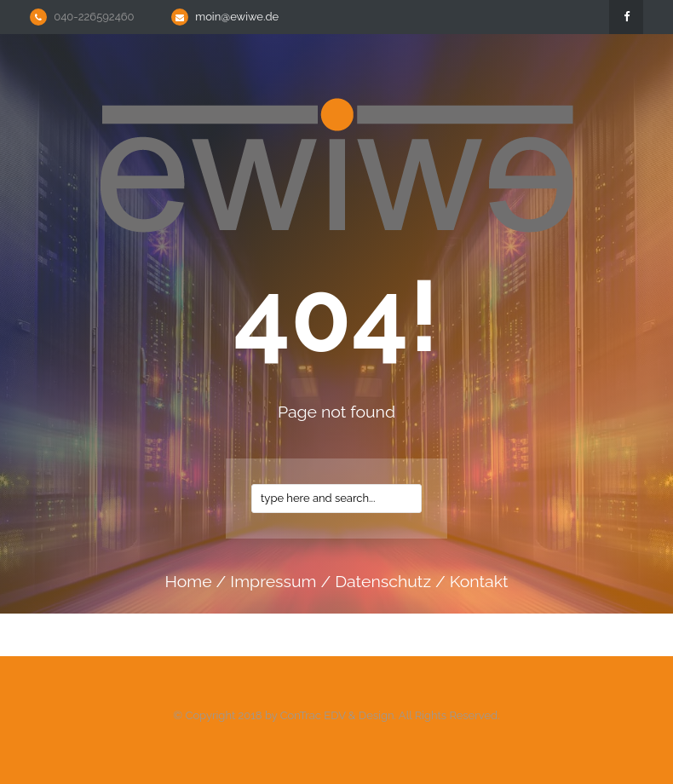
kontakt (479, 582)
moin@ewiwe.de (237, 17)
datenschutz (383, 582)
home (188, 582)
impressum (273, 582)
